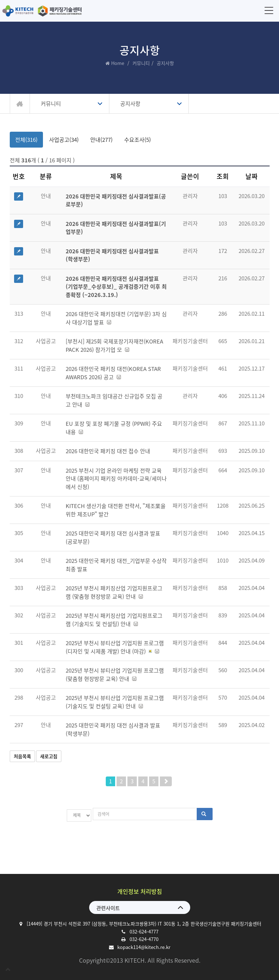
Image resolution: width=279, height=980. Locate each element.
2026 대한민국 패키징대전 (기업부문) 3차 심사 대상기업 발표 (116, 318)
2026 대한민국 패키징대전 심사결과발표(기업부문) (116, 228)
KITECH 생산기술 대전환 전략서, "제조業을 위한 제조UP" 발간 (116, 510)
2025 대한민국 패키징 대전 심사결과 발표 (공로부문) (113, 537)
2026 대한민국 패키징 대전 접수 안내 (108, 451)
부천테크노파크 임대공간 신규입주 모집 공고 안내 (114, 400)
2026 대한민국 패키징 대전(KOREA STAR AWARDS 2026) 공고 (113, 373)
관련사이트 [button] (108, 905)
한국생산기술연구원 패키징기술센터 (43, 11)
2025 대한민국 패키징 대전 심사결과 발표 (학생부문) (113, 729)
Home (118, 63)
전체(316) (26, 140)
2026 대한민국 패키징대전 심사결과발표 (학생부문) (112, 255)
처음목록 (22, 756)
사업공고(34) (64, 140)
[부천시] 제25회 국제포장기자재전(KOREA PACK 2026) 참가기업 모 (114, 345)
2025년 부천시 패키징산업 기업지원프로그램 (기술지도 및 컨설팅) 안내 (114, 620)
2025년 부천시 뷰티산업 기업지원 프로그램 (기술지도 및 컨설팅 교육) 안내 (115, 702)
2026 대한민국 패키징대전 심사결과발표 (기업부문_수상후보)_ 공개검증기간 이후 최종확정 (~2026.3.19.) (116, 287)
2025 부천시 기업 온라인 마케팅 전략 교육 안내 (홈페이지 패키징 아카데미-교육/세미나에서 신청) (116, 479)
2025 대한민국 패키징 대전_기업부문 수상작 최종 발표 (116, 565)
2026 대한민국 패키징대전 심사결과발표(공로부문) (116, 200)
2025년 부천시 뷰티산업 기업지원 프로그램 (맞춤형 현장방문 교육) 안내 (115, 675)
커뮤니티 (141, 63)
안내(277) (101, 140)
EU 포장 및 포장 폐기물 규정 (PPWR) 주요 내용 (114, 428)
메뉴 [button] (267, 10)
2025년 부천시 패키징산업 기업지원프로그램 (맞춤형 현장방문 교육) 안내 (114, 592)
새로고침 (49, 756)
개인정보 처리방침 (140, 888)
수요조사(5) (138, 140)
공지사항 (130, 104)
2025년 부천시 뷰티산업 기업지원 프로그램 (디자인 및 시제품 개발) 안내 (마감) (115, 647)
